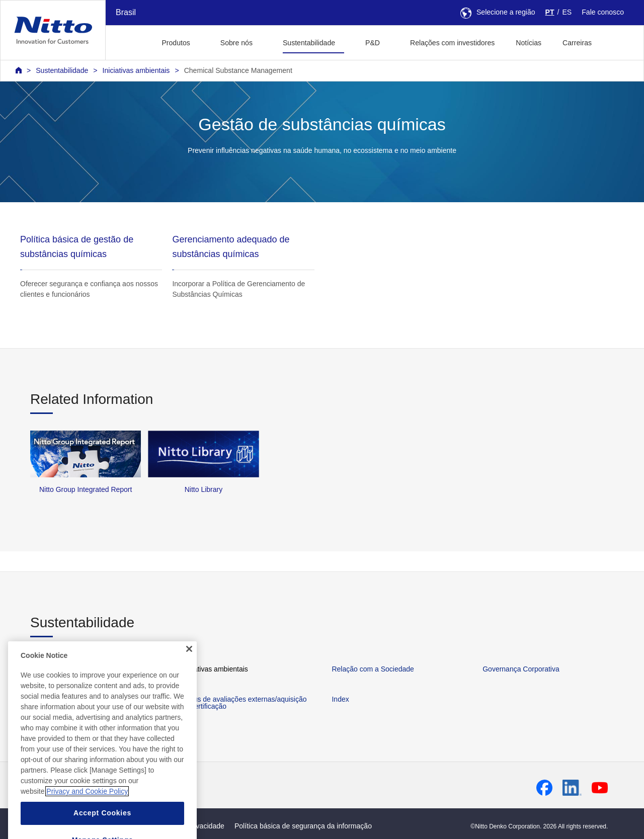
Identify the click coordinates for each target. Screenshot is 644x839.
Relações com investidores (452, 43)
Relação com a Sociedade (373, 669)
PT (550, 12)
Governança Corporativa (521, 669)
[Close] (189, 662)
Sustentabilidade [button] (309, 43)
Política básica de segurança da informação (303, 826)
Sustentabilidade (62, 70)
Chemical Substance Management (238, 70)
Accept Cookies (102, 827)
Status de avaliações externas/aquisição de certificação (244, 703)
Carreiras (577, 43)
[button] (618, 41)
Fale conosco (603, 12)
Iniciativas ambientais (136, 70)
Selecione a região (498, 12)
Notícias (529, 43)
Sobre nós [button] (236, 43)
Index (340, 699)
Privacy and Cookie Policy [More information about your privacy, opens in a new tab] (87, 805)
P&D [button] (373, 43)
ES (567, 12)
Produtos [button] (176, 43)
